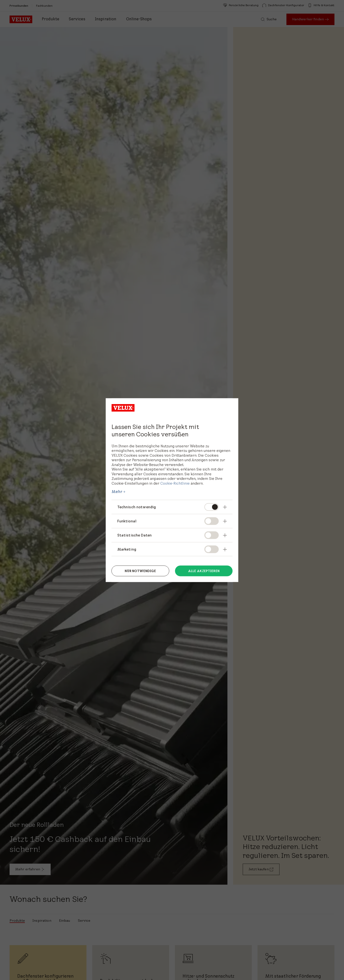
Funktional (127, 521)
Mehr (117, 492)
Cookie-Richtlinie (175, 483)
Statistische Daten (135, 535)
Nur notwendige (140, 571)
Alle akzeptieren (204, 571)
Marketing (127, 549)
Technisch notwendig (137, 507)
